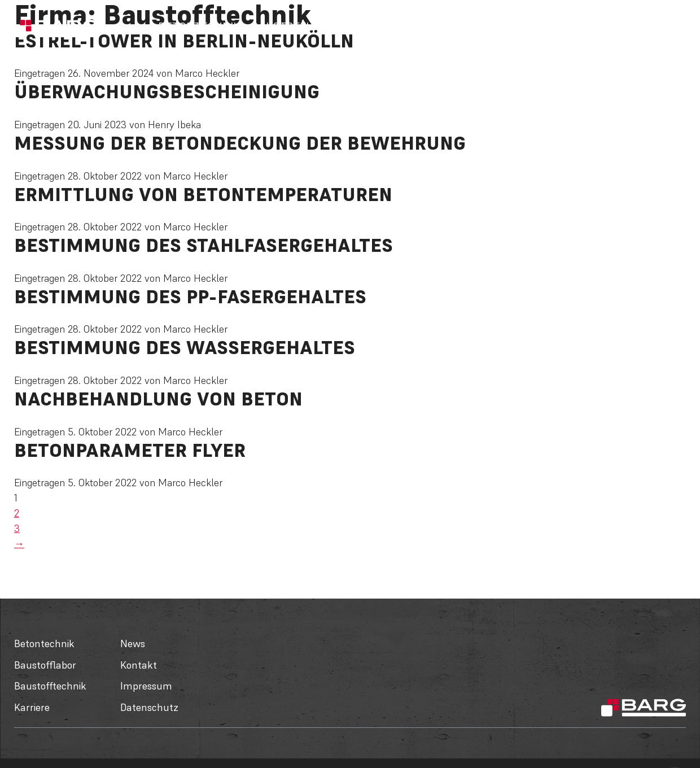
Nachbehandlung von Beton (158, 399)
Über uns (577, 27)
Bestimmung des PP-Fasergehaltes (190, 297)
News (529, 27)
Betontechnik (199, 27)
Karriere (484, 27)
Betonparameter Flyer (130, 450)
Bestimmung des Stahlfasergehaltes (204, 245)
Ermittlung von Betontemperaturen (203, 195)
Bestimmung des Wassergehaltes (185, 348)
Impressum (146, 686)
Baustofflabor (296, 27)
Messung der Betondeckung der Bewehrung (240, 143)
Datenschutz (149, 707)
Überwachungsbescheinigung (167, 92)
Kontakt (632, 27)
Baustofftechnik (403, 27)
